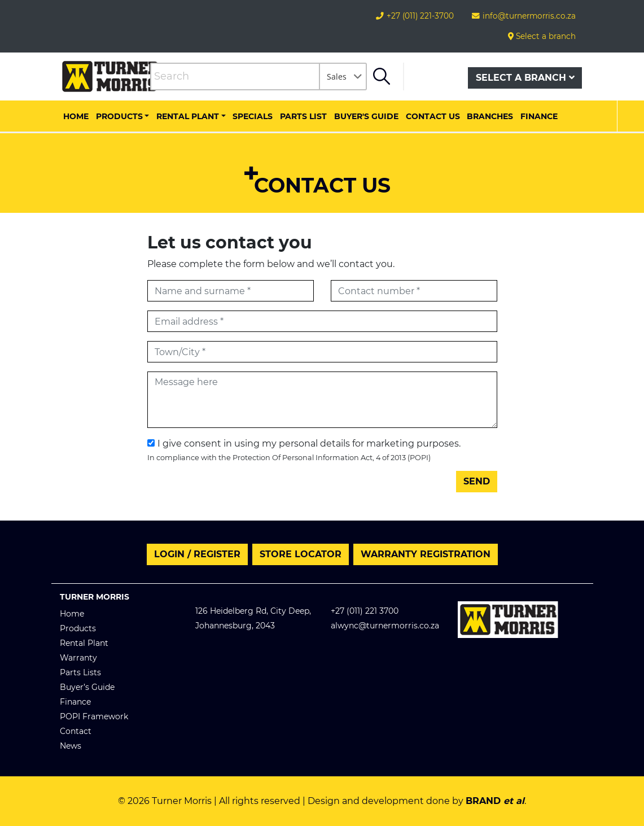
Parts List (303, 116)
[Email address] (322, 321)
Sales (337, 77)
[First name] (231, 291)
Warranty (78, 658)
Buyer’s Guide (87, 687)
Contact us (433, 116)
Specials (253, 116)
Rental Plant (188, 116)
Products (119, 116)
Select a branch (542, 36)
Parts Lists (80, 672)
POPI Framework (94, 716)
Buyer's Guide (366, 116)
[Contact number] (414, 291)
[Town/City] (322, 352)
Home (76, 116)
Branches (490, 116)
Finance (539, 116)
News (71, 746)
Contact (76, 731)
